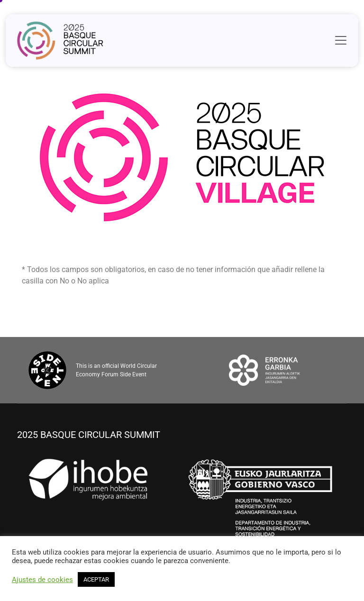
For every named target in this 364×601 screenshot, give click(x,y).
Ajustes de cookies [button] (42, 580)
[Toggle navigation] (341, 40)
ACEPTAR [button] (96, 579)
